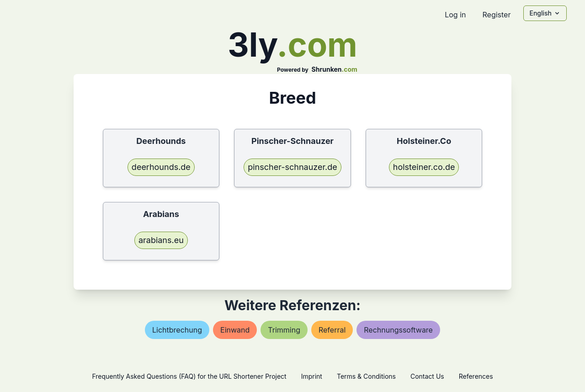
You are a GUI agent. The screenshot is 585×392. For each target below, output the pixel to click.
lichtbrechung (177, 330)
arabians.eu (161, 240)
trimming (284, 330)
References (476, 376)
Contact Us (427, 376)
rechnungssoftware (398, 330)
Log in (455, 15)
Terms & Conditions (366, 376)
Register (496, 15)
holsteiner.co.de (424, 167)
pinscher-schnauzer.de (292, 167)
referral (332, 330)
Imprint (312, 376)
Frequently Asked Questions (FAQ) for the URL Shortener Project (189, 376)
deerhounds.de (161, 167)
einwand (235, 330)
